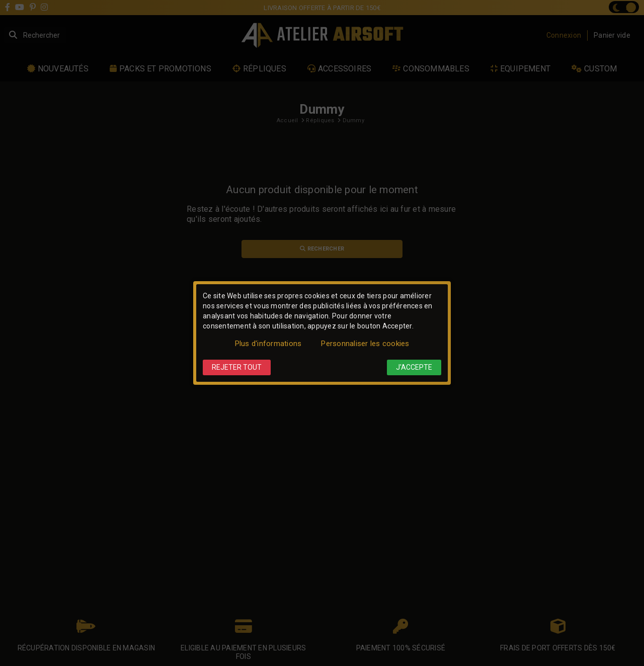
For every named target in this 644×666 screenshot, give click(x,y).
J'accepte (414, 367)
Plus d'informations (268, 344)
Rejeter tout (237, 367)
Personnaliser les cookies (365, 344)
